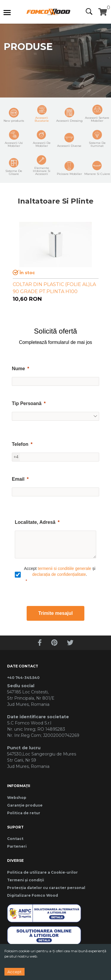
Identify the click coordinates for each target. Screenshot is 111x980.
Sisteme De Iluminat (97, 139)
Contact (15, 839)
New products (14, 115)
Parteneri (17, 846)
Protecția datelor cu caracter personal (46, 888)
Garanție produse (25, 805)
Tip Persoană (27, 403)
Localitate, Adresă (35, 522)
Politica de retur (24, 813)
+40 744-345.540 (23, 678)
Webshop (17, 798)
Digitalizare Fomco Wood (33, 895)
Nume (18, 369)
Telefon (20, 444)
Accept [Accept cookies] (15, 972)
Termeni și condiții (26, 880)
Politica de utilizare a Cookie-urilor (42, 872)
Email (18, 479)
